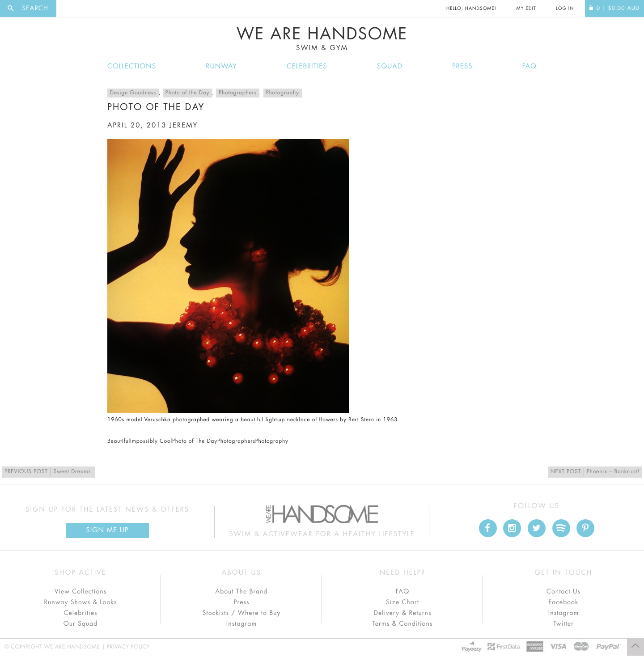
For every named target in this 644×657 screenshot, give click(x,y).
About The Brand (241, 592)
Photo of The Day (195, 441)
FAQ (530, 66)
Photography (283, 93)
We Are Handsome (322, 39)
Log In (565, 8)
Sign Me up (107, 530)
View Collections (81, 592)
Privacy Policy (128, 647)
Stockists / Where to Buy (242, 613)
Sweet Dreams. (49, 472)
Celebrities (307, 66)
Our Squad (80, 624)
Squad (390, 66)
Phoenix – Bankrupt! (595, 472)
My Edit (526, 8)
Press (462, 66)
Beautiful (119, 441)
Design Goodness (133, 93)
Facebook (563, 602)
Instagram (241, 624)
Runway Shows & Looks (81, 602)
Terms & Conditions (403, 624)
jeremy (184, 125)
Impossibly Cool (151, 441)
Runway (221, 66)
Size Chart (402, 602)
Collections (132, 66)
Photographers (238, 93)
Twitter (563, 624)
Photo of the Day (187, 93)
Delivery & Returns (402, 613)
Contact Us (563, 592)
